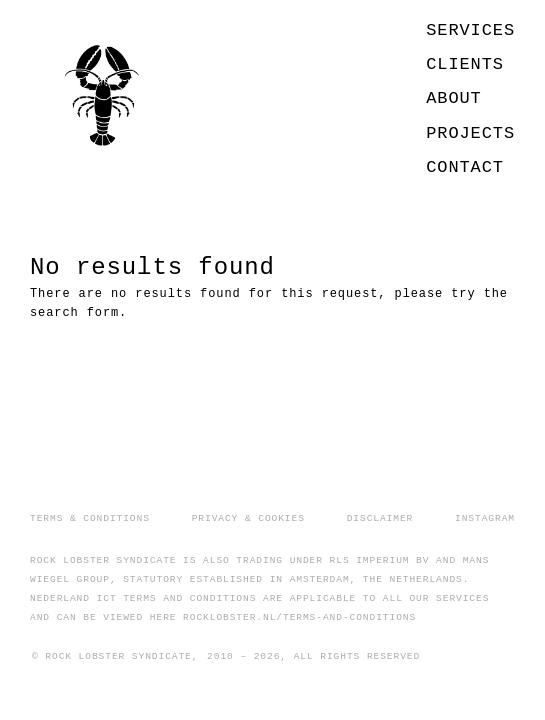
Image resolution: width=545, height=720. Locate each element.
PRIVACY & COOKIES (248, 518)
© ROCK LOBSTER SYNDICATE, (115, 656)
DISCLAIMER (380, 518)
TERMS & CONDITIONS (90, 518)
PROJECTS (470, 133)
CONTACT (465, 167)
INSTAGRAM (485, 518)
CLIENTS (465, 64)
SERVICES (470, 30)
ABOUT (454, 98)
